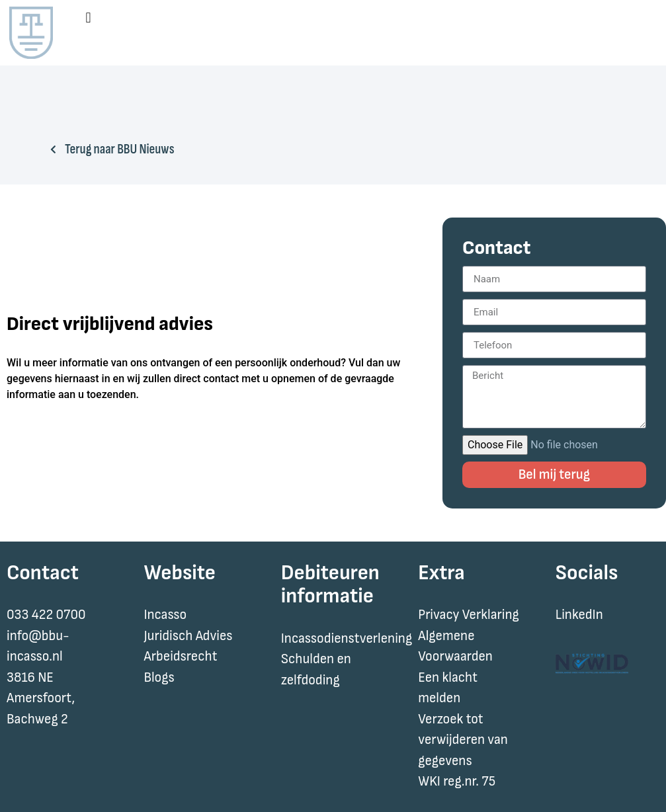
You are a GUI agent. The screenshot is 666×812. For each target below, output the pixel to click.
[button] (88, 18)
